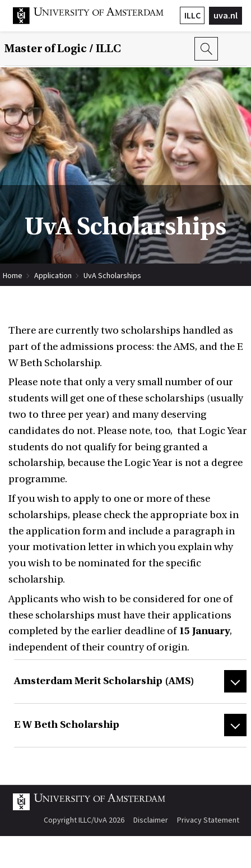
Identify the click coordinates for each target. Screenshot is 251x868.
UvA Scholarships (112, 275)
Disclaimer (151, 820)
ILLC (192, 15)
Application (53, 275)
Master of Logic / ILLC (63, 49)
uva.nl (226, 15)
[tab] (130, 682)
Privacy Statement (208, 820)
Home (13, 275)
